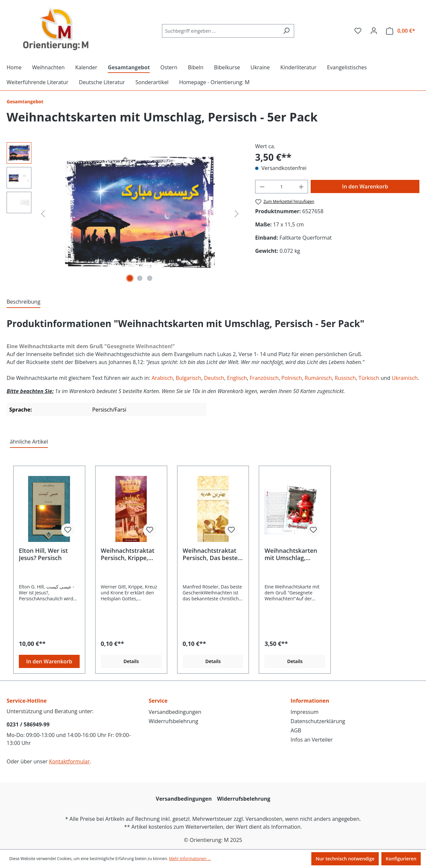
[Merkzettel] (358, 31)
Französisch (264, 378)
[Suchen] (286, 31)
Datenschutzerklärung (318, 721)
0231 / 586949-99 (28, 724)
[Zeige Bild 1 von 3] (130, 278)
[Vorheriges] (43, 213)
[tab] (23, 302)
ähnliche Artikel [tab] (29, 442)
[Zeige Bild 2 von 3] (140, 278)
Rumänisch (318, 378)
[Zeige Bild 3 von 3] (150, 278)
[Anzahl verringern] (262, 187)
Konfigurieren (401, 859)
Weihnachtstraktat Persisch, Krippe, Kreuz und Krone (128, 554)
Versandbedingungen (175, 712)
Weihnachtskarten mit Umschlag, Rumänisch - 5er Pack (291, 554)
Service (158, 701)
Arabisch (162, 378)
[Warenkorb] (401, 31)
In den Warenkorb (365, 186)
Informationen (310, 701)
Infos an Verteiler (311, 740)
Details (131, 661)
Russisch (345, 378)
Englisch (237, 378)
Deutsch (214, 378)
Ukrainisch (405, 378)
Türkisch (370, 378)
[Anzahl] (281, 187)
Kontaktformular (69, 761)
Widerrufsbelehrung (174, 721)
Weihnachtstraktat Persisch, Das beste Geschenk (210, 554)
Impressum (304, 712)
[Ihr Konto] (374, 31)
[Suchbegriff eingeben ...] (220, 31)
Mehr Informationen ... (190, 859)
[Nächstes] (237, 213)
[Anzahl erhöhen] (301, 187)
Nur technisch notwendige (345, 859)
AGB (296, 730)
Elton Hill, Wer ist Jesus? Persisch (43, 554)
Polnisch (291, 378)
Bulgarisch (188, 378)
